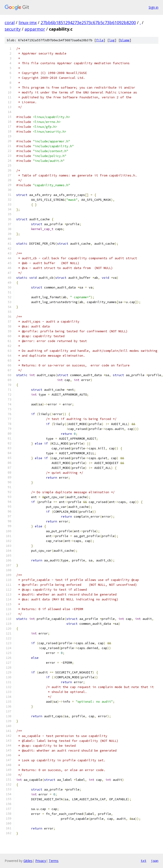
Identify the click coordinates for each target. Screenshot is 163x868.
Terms (54, 861)
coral (10, 22)
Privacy (41, 861)
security (13, 29)
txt (143, 861)
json (155, 861)
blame (125, 40)
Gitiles (28, 861)
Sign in (153, 7)
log (112, 40)
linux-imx (28, 22)
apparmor (35, 29)
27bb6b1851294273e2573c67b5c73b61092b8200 (88, 22)
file (100, 40)
